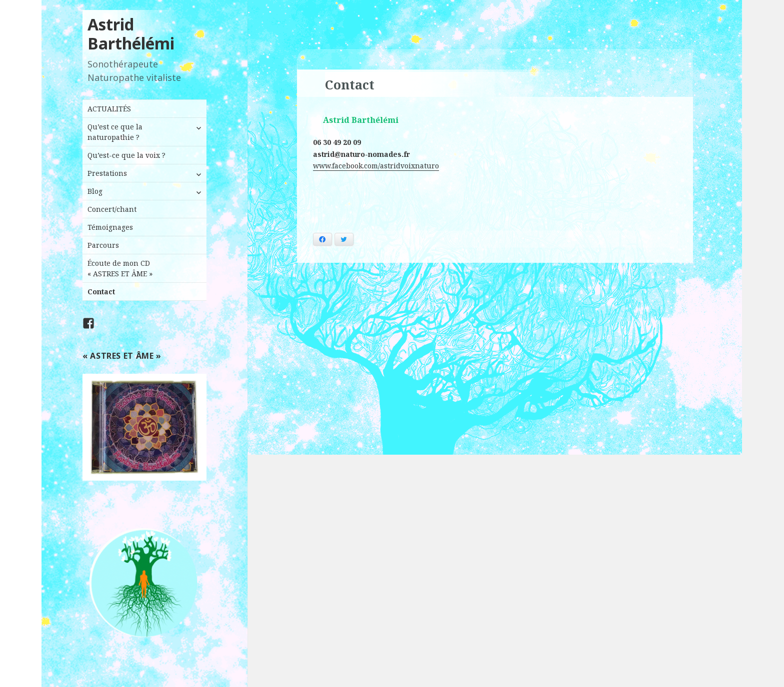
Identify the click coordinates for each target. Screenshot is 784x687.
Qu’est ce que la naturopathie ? (115, 132)
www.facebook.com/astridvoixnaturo (376, 166)
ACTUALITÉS (109, 109)
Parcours (103, 245)
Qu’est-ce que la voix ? (126, 155)
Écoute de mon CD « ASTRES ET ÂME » (120, 268)
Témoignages (110, 227)
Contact (101, 292)
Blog (95, 191)
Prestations (107, 173)
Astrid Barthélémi (131, 34)
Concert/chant (112, 209)
